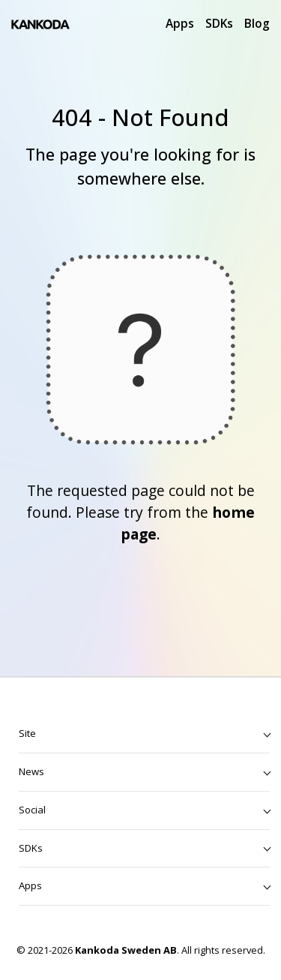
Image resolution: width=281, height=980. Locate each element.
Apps (180, 23)
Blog (257, 23)
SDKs (219, 23)
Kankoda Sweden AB (126, 950)
